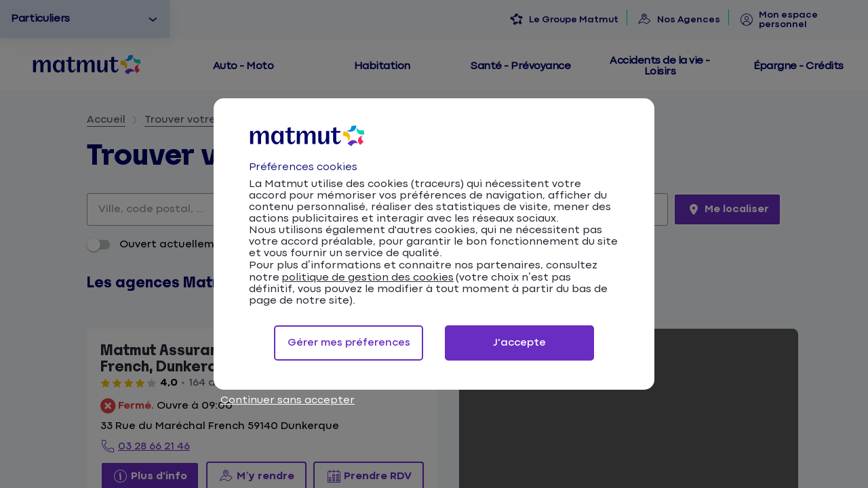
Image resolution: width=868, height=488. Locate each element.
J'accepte (519, 343)
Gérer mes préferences (349, 343)
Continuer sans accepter (288, 400)
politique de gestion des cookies (368, 278)
